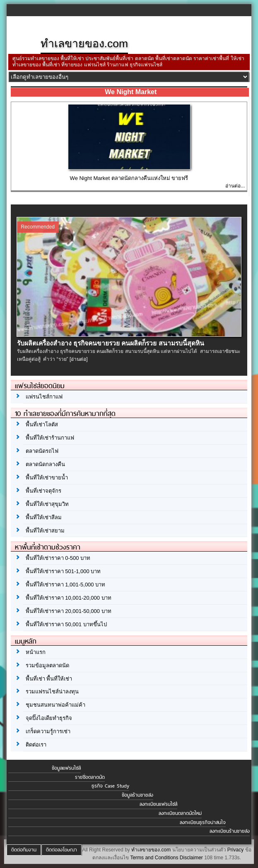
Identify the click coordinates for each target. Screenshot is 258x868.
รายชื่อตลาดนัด (90, 777)
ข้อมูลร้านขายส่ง (137, 795)
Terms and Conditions (154, 858)
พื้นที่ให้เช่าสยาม (45, 531)
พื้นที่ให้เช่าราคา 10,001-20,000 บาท (69, 598)
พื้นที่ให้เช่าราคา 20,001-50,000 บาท (69, 611)
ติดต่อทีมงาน (24, 850)
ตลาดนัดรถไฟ (42, 451)
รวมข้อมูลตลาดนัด (47, 665)
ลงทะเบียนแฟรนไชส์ (158, 804)
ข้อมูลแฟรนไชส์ (66, 768)
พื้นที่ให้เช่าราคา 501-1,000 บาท (63, 571)
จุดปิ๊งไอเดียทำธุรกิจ (49, 718)
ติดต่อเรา (36, 745)
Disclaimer (191, 858)
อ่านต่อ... (235, 186)
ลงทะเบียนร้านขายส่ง (230, 831)
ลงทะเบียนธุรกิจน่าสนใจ (203, 822)
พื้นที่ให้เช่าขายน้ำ (47, 478)
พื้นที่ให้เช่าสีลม (44, 517)
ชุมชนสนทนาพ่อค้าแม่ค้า (55, 705)
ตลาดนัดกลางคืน (45, 464)
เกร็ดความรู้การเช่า (48, 731)
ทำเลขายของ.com (151, 850)
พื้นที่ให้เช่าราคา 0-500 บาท (58, 558)
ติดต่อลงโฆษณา (61, 850)
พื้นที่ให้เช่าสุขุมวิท (47, 504)
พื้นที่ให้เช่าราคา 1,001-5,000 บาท (66, 585)
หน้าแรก (36, 652)
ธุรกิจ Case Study (110, 786)
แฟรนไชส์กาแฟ (44, 397)
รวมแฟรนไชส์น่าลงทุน (52, 692)
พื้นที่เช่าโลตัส (42, 424)
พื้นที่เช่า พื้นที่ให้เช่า (49, 679)
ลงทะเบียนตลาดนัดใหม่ (180, 813)
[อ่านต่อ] (79, 359)
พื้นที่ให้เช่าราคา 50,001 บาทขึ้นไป (66, 624)
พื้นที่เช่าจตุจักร (43, 491)
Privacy (235, 850)
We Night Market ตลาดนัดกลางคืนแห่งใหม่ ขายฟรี (129, 178)
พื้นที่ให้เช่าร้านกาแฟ (50, 438)
